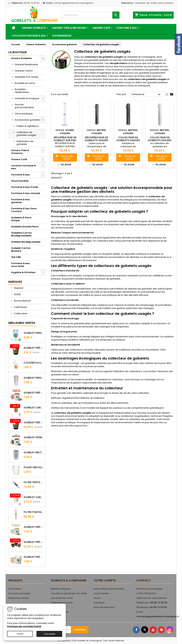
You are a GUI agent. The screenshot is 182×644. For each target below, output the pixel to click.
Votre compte (105, 580)
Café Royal (20, 307)
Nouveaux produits (19, 593)
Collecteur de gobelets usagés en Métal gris (128, 140)
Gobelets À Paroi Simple (21, 219)
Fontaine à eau (127, 28)
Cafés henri (20, 313)
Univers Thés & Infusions (69, 28)
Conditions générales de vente (69, 593)
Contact (144, 580)
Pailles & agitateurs (28, 126)
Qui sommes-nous (62, 598)
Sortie (20, 634)
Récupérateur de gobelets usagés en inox (97, 140)
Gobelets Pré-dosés (27, 77)
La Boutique (18, 52)
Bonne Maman (22, 301)
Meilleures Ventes (22, 323)
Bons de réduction (104, 607)
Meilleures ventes (18, 598)
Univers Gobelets (34, 28)
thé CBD (16, 257)
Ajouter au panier (64, 157)
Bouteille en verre (25, 83)
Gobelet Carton (24, 71)
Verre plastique (24, 114)
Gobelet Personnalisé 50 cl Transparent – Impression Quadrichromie (34, 378)
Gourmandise (62, 36)
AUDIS (17, 294)
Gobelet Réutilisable (26, 64)
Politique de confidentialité (24, 626)
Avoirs (97, 598)
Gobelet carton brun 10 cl (34, 408)
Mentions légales (61, 589)
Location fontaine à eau (29, 36)
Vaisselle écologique (27, 98)
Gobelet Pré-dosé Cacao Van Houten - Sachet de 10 (34, 348)
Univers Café (101, 28)
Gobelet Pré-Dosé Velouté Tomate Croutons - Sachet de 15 (34, 393)
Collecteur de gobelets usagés (26, 134)
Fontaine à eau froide (25, 187)
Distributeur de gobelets (25, 143)
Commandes (101, 593)
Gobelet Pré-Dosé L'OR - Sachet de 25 (34, 542)
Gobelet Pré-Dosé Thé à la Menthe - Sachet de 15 (34, 527)
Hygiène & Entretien (23, 272)
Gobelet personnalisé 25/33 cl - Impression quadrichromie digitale (34, 333)
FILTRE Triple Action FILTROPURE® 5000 (34, 482)
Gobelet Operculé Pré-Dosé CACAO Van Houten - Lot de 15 (34, 437)
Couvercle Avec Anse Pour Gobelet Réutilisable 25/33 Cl (34, 363)
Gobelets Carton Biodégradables (22, 234)
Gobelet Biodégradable (26, 242)
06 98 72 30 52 (31, 3)
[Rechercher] (91, 15)
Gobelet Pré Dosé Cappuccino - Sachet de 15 (34, 557)
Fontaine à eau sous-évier (21, 265)
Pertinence (147, 95)
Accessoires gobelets (27, 120)
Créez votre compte (162, 3)
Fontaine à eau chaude (26, 193)
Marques (15, 282)
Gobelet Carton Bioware (21, 249)
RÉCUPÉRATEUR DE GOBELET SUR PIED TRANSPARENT (65, 140)
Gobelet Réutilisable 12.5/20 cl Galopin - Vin (34, 452)
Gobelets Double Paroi (25, 227)
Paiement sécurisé (62, 603)
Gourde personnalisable (24, 106)
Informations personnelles (109, 589)
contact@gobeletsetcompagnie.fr (73, 3)
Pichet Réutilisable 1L (34, 467)
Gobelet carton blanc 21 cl (34, 497)
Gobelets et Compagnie (141, 57)
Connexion (140, 3)
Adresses (99, 603)
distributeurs (120, 86)
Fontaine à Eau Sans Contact (24, 210)
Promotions (15, 589)
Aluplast (18, 288)
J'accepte (49, 634)
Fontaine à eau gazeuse (21, 201)
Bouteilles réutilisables (22, 91)
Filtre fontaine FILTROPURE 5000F (34, 512)
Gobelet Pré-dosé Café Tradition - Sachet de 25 (34, 422)
